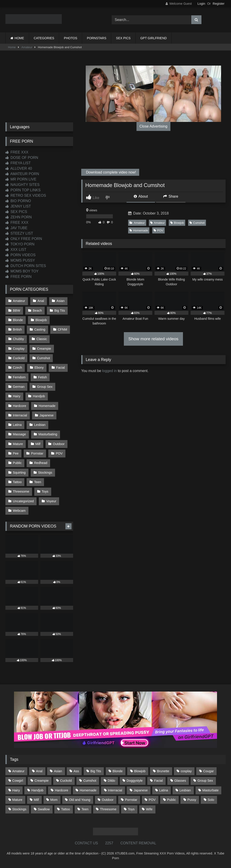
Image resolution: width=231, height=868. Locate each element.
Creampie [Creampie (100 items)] (42, 781)
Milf (38, 444)
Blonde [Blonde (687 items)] (118, 771)
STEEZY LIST (19, 233)
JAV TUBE (16, 228)
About (141, 196)
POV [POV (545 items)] (152, 800)
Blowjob (177, 223)
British (17, 329)
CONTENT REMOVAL (138, 843)
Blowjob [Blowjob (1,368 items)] (140, 771)
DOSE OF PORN (22, 158)
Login (201, 4)
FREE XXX (17, 152)
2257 (109, 843)
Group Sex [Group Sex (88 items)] (205, 781)
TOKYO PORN (20, 244)
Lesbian (40, 425)
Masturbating (48, 434)
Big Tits (60, 311)
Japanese (46, 415)
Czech (17, 368)
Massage (19, 434)
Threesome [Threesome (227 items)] (108, 809)
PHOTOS (70, 38)
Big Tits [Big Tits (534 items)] (96, 771)
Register (219, 4)
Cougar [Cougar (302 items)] (209, 771)
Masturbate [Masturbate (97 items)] (210, 790)
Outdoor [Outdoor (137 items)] (108, 800)
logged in (110, 371)
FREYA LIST (18, 163)
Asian (60, 301)
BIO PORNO (18, 201)
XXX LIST (16, 250)
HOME (19, 38)
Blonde (18, 320)
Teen (38, 482)
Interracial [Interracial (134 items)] (115, 790)
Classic (42, 339)
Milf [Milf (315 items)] (36, 800)
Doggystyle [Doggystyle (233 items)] (135, 781)
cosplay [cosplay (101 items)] (186, 771)
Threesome (21, 491)
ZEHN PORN (19, 217)
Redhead (41, 463)
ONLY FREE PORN (24, 239)
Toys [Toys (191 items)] (131, 809)
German (19, 387)
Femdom (19, 377)
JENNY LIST (18, 206)
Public (17, 463)
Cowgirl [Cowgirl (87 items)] (18, 781)
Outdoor (59, 444)
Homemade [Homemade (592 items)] (88, 790)
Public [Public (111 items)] (171, 800)
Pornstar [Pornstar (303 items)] (131, 800)
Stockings (45, 473)
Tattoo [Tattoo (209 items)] (66, 809)
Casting (40, 329)
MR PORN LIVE (21, 179)
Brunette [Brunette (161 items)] (163, 771)
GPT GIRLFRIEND (154, 38)
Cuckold (19, 358)
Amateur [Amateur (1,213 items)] (18, 771)
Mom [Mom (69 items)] (54, 800)
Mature (18, 444)
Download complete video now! (111, 172)
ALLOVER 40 (19, 168)
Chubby (18, 339)
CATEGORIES (44, 38)
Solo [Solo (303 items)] (211, 800)
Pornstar (37, 453)
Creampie (44, 349)
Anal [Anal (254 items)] (39, 771)
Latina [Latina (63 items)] (164, 790)
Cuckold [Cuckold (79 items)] (66, 781)
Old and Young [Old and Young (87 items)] (80, 800)
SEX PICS (123, 38)
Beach (37, 311)
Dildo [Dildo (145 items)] (112, 781)
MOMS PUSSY (20, 260)
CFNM (62, 329)
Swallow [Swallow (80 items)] (44, 809)
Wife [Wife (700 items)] (149, 809)
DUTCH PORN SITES (26, 266)
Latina (17, 425)
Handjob (39, 396)
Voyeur (51, 501)
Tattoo (17, 482)
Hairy (17, 396)
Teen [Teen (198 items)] (85, 809)
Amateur (27, 47)
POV (158, 230)
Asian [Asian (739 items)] (58, 771)
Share (171, 196)
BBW (17, 311)
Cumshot (197, 223)
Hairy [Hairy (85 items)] (16, 790)
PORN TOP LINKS (23, 190)
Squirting (19, 473)
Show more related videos (153, 339)
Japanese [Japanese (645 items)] (141, 790)
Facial (60, 368)
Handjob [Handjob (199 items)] (37, 790)
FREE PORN (18, 277)
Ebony (39, 368)
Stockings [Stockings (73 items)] (19, 809)
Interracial (20, 415)
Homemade (139, 230)
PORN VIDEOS (21, 255)
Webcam (19, 511)
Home (12, 47)
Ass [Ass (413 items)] (76, 771)
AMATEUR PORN (22, 174)
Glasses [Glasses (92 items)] (180, 781)
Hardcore (20, 406)
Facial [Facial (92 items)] (158, 781)
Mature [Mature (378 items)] (17, 800)
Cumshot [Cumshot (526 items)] (90, 781)
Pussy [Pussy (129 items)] (192, 800)
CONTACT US (87, 843)
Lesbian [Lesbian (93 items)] (185, 790)
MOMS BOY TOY (22, 271)
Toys (45, 491)
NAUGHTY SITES (22, 185)
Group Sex (45, 387)
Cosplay (19, 349)
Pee (16, 453)
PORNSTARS (97, 38)
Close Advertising (153, 126)
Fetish (43, 377)
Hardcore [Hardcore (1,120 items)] (61, 790)
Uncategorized (23, 501)
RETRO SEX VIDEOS (26, 195)
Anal (41, 301)
